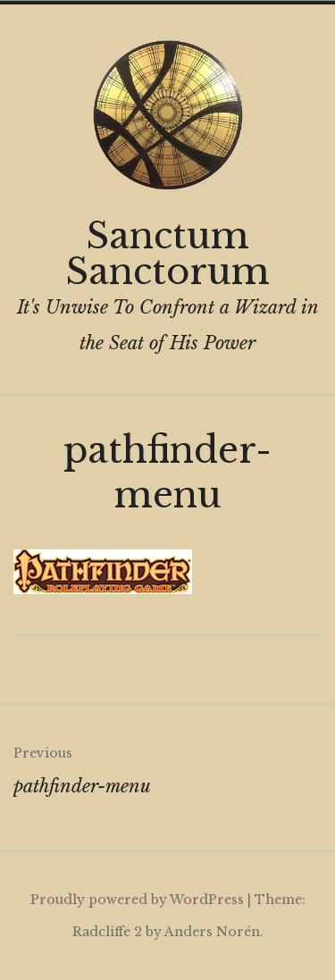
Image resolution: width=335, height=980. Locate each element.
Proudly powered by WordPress (137, 900)
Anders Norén (212, 932)
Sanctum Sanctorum (167, 254)
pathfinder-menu (167, 766)
